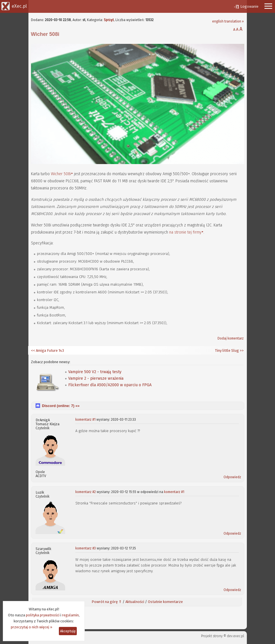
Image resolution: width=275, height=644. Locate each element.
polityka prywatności (43, 615)
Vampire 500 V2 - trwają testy (95, 372)
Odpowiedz (232, 477)
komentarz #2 (86, 492)
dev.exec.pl (235, 636)
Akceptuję (68, 631)
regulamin (70, 615)
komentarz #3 (86, 548)
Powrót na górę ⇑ (107, 602)
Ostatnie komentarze (165, 602)
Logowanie (249, 6)
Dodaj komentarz (231, 338)
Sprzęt (109, 20)
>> (241, 350)
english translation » (228, 21)
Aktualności (135, 602)
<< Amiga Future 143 (47, 350)
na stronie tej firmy (185, 232)
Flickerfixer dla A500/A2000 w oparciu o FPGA (110, 385)
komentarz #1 (85, 420)
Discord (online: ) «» (61, 406)
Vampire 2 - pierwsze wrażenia (96, 378)
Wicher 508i (61, 174)
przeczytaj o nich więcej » (32, 627)
